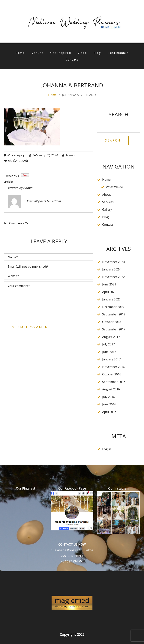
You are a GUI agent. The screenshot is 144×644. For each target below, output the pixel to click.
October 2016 (112, 374)
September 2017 (114, 329)
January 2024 (111, 269)
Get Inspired (61, 53)
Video (82, 53)
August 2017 (111, 337)
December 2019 (113, 307)
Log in (107, 449)
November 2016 (113, 367)
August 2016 (111, 389)
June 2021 (109, 284)
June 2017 (109, 352)
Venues (38, 53)
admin (70, 155)
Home (20, 53)
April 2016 (109, 412)
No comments (18, 160)
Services (108, 202)
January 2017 (111, 359)
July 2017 (108, 344)
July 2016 (108, 397)
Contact (72, 59)
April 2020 (109, 292)
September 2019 (114, 314)
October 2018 (112, 322)
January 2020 (111, 299)
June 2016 (109, 404)
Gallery (107, 210)
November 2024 (113, 262)
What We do (114, 187)
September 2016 (114, 382)
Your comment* (49, 298)
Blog (97, 53)
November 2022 (113, 277)
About (106, 195)
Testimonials (118, 53)
